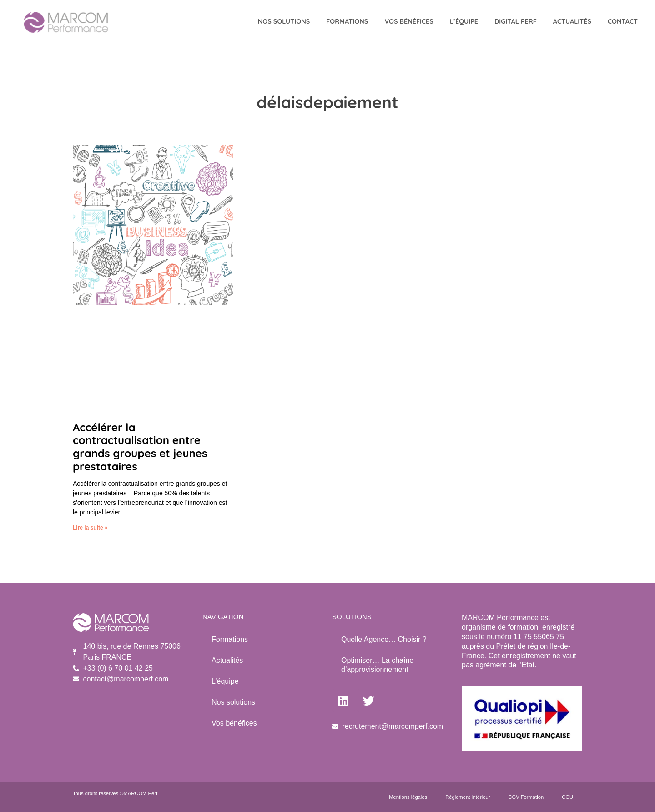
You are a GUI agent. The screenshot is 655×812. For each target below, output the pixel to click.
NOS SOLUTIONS (284, 21)
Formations (347, 21)
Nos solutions (233, 702)
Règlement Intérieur (468, 797)
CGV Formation (526, 797)
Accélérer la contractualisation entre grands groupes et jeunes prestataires (140, 447)
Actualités (572, 21)
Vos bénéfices (234, 723)
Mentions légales (408, 797)
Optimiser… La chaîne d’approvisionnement (377, 665)
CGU (567, 797)
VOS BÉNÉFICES (409, 21)
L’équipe (464, 21)
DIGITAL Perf (516, 21)
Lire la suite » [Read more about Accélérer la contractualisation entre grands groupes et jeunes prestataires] (90, 528)
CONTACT (623, 21)
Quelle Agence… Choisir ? (384, 639)
